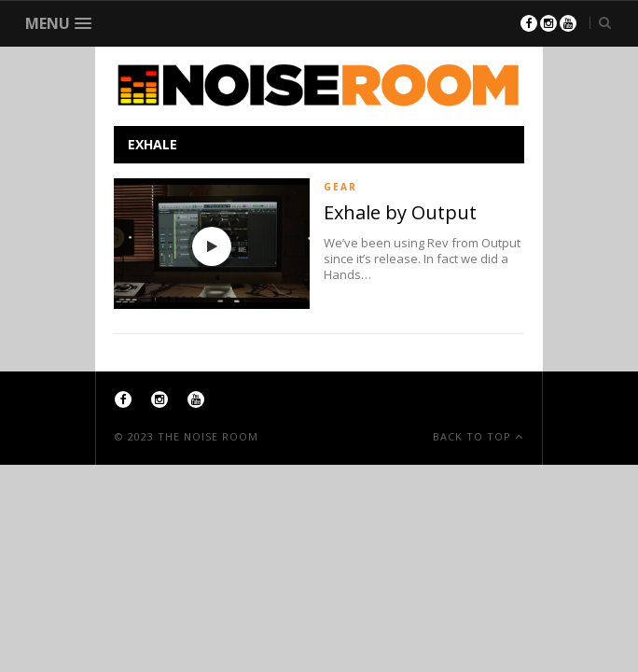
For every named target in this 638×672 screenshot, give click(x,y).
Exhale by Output (400, 212)
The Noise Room (208, 436)
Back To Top (474, 436)
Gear (340, 187)
